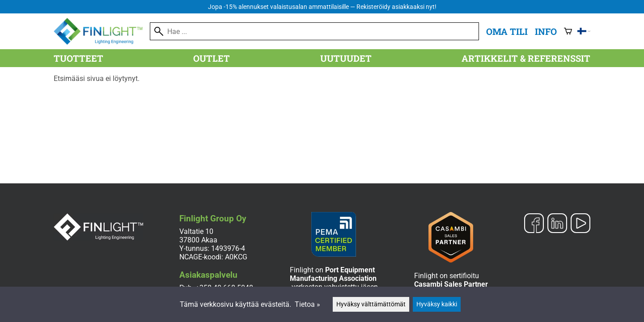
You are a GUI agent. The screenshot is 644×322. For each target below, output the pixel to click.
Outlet (212, 58)
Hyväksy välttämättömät (371, 304)
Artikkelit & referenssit (526, 58)
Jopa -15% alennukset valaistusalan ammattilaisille (322, 7)
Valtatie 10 (196, 231)
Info (546, 31)
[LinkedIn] (557, 224)
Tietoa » (307, 304)
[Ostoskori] (568, 31)
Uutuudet (346, 58)
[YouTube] (580, 224)
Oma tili (507, 31)
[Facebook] (534, 224)
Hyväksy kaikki (437, 304)
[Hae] (314, 31)
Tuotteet (78, 58)
